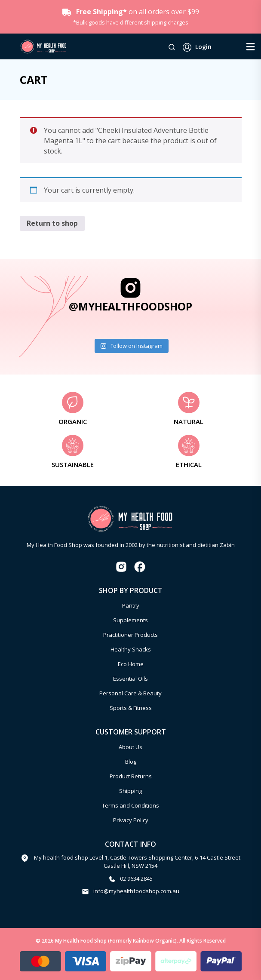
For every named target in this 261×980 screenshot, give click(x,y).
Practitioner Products (130, 635)
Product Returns (131, 776)
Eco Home (131, 664)
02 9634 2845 (136, 879)
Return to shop (52, 223)
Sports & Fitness (131, 708)
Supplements (130, 620)
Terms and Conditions (130, 805)
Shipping (130, 791)
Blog (131, 762)
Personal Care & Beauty (130, 693)
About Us (130, 747)
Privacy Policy (131, 820)
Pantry (131, 605)
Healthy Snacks (131, 649)
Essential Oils (130, 679)
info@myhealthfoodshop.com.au (136, 891)
